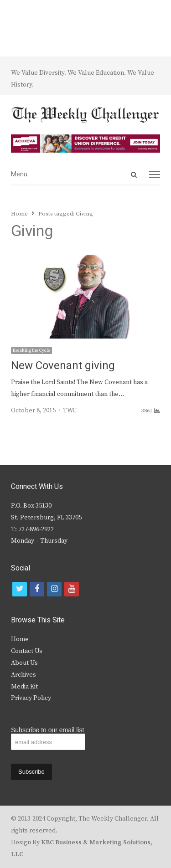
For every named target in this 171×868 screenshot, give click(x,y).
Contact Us (27, 651)
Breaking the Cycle (31, 350)
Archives (23, 675)
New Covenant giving (63, 366)
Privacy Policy (31, 698)
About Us (24, 663)
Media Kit (24, 687)
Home (20, 639)
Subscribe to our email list (47, 730)
